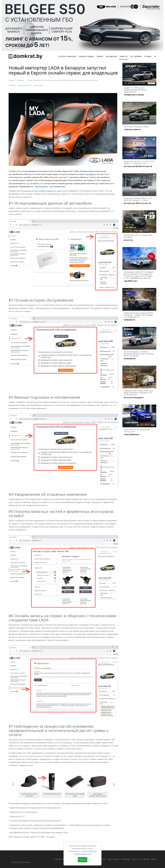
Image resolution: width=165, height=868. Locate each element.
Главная (12, 80)
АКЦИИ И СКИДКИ (87, 56)
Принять (83, 860)
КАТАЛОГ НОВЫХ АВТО (68, 56)
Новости (124, 56)
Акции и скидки (113, 859)
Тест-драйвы (136, 56)
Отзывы (148, 56)
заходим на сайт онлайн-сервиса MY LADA (42, 191)
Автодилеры (111, 56)
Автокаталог (101, 859)
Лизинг (100, 56)
